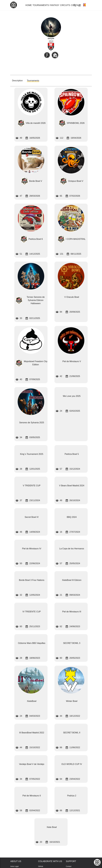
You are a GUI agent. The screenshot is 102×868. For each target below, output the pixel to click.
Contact (69, 866)
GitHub (41, 866)
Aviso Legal (14, 866)
